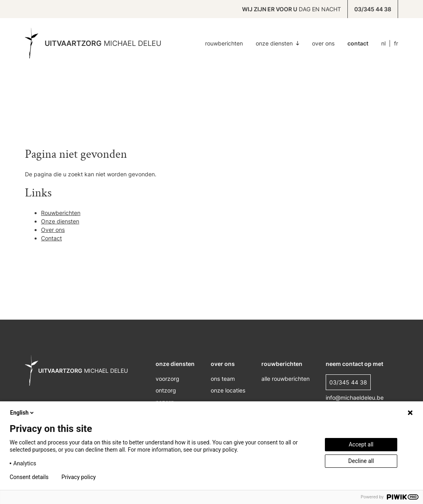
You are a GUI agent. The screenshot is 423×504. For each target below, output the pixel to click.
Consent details (29, 477)
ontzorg (166, 390)
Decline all (361, 461)
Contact (358, 43)
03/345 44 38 (373, 9)
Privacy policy (79, 477)
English (23, 413)
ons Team (223, 379)
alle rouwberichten (285, 379)
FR (396, 43)
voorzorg (167, 379)
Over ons (323, 43)
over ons (223, 364)
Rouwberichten (224, 43)
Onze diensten (277, 43)
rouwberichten (282, 364)
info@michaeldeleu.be (355, 398)
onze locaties (228, 390)
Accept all (361, 444)
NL (383, 43)
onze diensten (175, 364)
